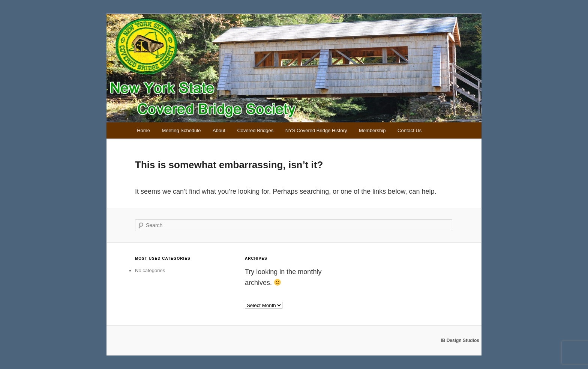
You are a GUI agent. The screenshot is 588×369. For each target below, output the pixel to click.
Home (143, 130)
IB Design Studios (460, 340)
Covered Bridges (255, 130)
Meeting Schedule (181, 130)
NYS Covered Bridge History (316, 130)
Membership (372, 130)
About (219, 130)
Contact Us (409, 130)
